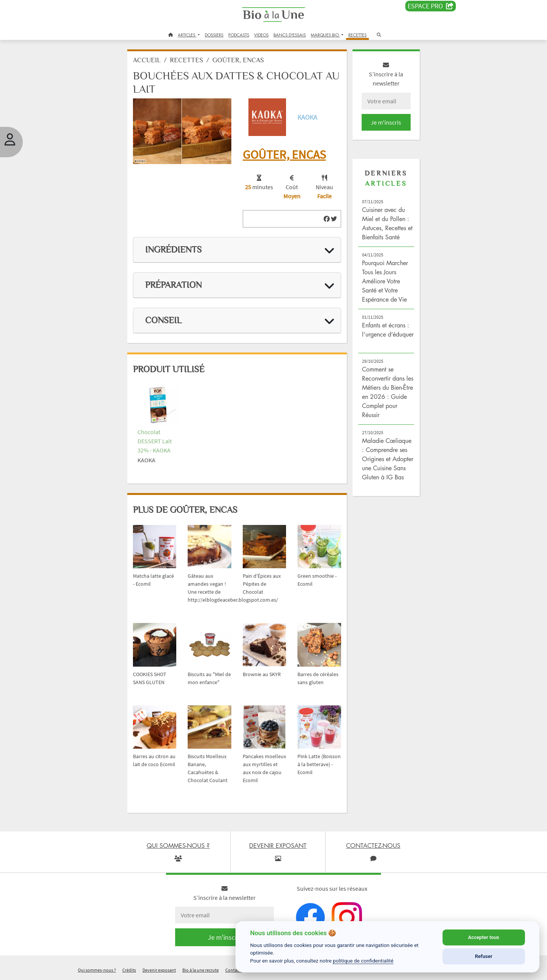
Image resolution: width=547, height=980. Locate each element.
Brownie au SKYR (262, 674)
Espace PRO (431, 6)
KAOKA (307, 117)
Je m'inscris (386, 122)
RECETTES (357, 35)
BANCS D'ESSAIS (290, 35)
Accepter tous (484, 937)
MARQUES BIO (325, 35)
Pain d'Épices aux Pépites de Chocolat (262, 584)
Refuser (484, 956)
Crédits (129, 970)
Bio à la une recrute (201, 970)
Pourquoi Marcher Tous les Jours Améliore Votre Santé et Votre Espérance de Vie (385, 281)
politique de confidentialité (363, 961)
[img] (327, 219)
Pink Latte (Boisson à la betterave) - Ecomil (319, 764)
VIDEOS (261, 35)
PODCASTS (239, 35)
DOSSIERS (214, 35)
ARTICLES (187, 35)
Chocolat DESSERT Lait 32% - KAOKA (155, 441)
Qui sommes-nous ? (97, 970)
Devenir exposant (159, 970)
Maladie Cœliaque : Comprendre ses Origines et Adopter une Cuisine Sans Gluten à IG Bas (388, 459)
